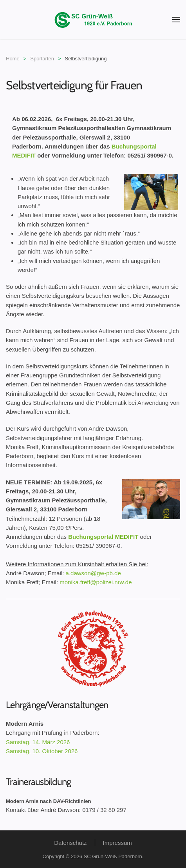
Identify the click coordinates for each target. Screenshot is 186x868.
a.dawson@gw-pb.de (93, 573)
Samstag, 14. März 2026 (38, 742)
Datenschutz (70, 843)
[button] (176, 20)
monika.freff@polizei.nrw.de (96, 582)
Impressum (117, 843)
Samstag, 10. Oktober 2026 (42, 751)
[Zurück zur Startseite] (93, 20)
